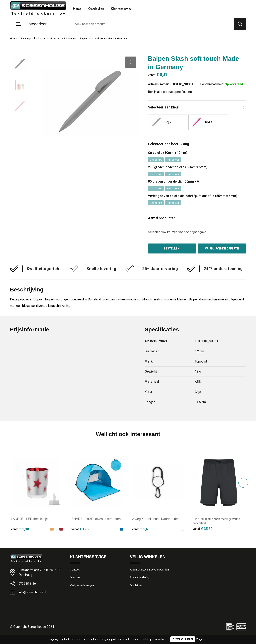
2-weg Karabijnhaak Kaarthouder (155, 523)
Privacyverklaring (141, 583)
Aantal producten (165, 222)
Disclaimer (137, 592)
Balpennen (77, 38)
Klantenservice (121, 9)
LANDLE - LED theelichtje (29, 523)
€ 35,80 (203, 534)
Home (77, 9)
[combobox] (152, 24)
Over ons (76, 583)
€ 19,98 (81, 534)
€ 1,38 (20, 534)
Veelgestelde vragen (83, 592)
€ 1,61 (141, 534)
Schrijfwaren (58, 38)
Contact (75, 575)
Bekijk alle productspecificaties (171, 92)
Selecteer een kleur (167, 108)
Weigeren (201, 639)
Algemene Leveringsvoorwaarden (152, 575)
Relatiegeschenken (34, 38)
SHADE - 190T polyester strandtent (96, 523)
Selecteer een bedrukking (173, 146)
